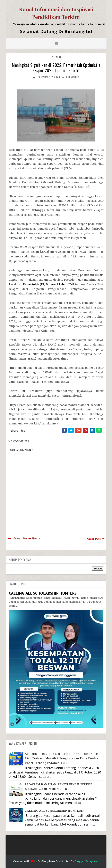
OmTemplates (46, 861)
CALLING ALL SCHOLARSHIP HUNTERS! (43, 593)
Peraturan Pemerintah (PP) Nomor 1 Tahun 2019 (42, 284)
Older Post (94, 539)
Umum (58, 57)
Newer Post (20, 538)
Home (36, 538)
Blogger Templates (87, 861)
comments (73, 77)
